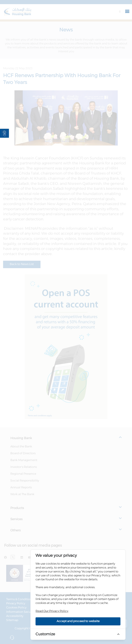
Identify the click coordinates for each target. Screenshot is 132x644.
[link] (4, 133)
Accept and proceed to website (78, 621)
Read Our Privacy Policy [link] (52, 611)
